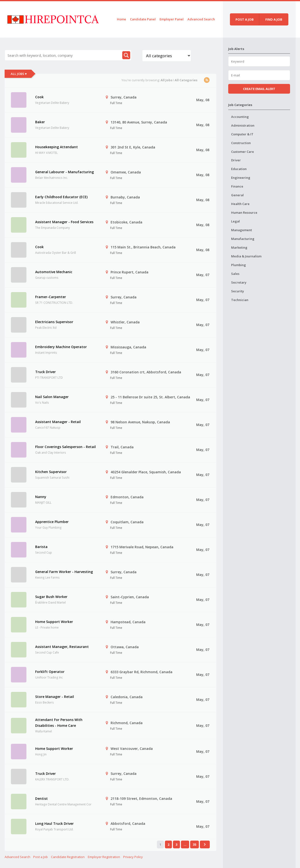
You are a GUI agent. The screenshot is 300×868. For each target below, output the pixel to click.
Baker (40, 122)
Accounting (240, 117)
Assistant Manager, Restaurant (62, 647)
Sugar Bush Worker (51, 597)
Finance (237, 186)
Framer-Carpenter (51, 297)
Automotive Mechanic (54, 272)
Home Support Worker (54, 622)
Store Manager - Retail (55, 697)
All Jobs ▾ (19, 74)
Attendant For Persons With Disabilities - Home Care (59, 723)
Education (239, 169)
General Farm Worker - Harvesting (64, 572)
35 (195, 844)
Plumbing (239, 265)
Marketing (239, 247)
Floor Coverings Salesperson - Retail (65, 447)
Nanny (41, 497)
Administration (243, 125)
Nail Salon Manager (52, 397)
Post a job (245, 19)
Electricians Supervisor (54, 322)
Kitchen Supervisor (51, 472)
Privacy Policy (133, 857)
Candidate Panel (143, 19)
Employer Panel (172, 19)
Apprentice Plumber (52, 522)
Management (242, 230)
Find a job (274, 19)
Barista (41, 547)
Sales (235, 274)
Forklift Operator (50, 672)
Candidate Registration (68, 857)
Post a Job (41, 857)
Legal (235, 221)
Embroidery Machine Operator (61, 347)
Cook (39, 97)
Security (238, 291)
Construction (241, 143)
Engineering (241, 178)
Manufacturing (243, 239)
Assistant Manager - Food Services (64, 222)
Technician (240, 300)
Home (122, 19)
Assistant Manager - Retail (58, 422)
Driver (236, 160)
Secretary (239, 282)
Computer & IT (242, 134)
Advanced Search (201, 19)
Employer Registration (104, 857)
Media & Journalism (246, 256)
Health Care (240, 204)
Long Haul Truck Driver (54, 823)
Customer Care (243, 152)
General (237, 195)
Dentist (41, 798)
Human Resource (244, 213)
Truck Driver (45, 372)
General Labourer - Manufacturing (65, 172)
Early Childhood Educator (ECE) (61, 197)
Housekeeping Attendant (57, 147)
